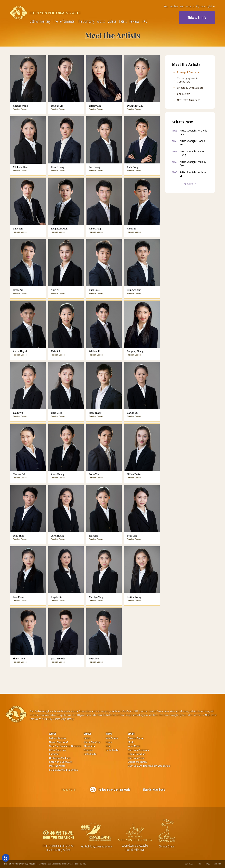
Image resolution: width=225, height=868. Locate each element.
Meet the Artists (57, 766)
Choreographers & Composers (188, 80)
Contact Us (190, 6)
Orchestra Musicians (189, 100)
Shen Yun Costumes (138, 750)
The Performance (64, 21)
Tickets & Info (197, 17)
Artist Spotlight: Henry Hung (192, 153)
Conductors (184, 94)
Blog (108, 746)
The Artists (89, 746)
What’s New (112, 738)
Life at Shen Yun (58, 750)
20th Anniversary (40, 21)
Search (201, 6)
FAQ (145, 21)
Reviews (134, 21)
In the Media (90, 754)
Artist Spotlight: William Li (193, 174)
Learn (182, 6)
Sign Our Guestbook (154, 790)
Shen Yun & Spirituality (61, 762)
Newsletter (174, 6)
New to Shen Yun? (59, 742)
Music (131, 742)
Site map (218, 864)
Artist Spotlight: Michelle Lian (193, 132)
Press (166, 6)
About (53, 734)
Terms (199, 864)
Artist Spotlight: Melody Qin (193, 164)
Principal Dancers (188, 72)
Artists (101, 21)
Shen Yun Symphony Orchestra (65, 746)
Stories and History (138, 762)
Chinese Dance (136, 738)
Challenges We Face (60, 758)
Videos (112, 21)
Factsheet (54, 754)
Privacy (208, 864)
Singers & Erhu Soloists (190, 88)
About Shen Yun (92, 742)
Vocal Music (134, 746)
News (109, 734)
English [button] (211, 6)
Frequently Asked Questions (64, 770)
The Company (86, 21)
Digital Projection (137, 754)
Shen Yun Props (136, 758)
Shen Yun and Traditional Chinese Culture (149, 766)
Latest (123, 21)
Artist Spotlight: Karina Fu (192, 143)
